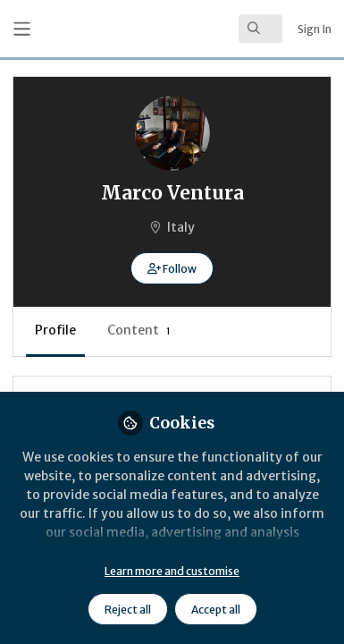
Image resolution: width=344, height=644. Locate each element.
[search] (260, 29)
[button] (172, 268)
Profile (55, 330)
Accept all (216, 610)
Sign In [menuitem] (315, 29)
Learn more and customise (172, 571)
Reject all (128, 610)
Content (139, 330)
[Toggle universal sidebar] (22, 29)
